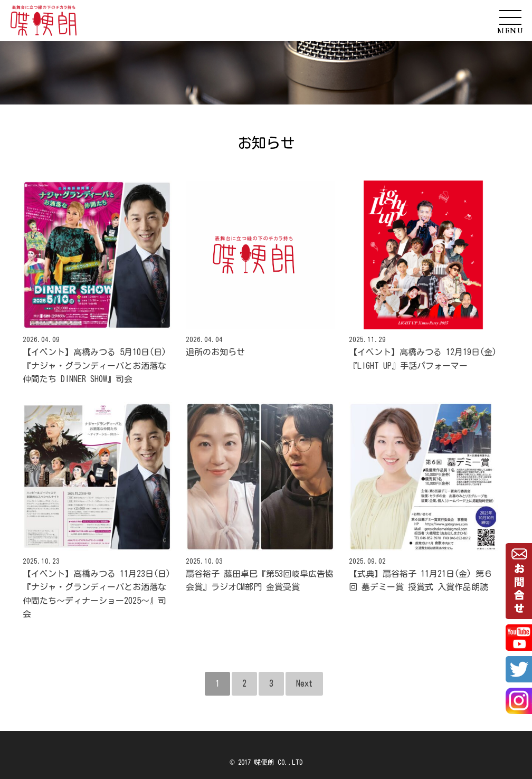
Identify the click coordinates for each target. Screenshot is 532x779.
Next (304, 683)
